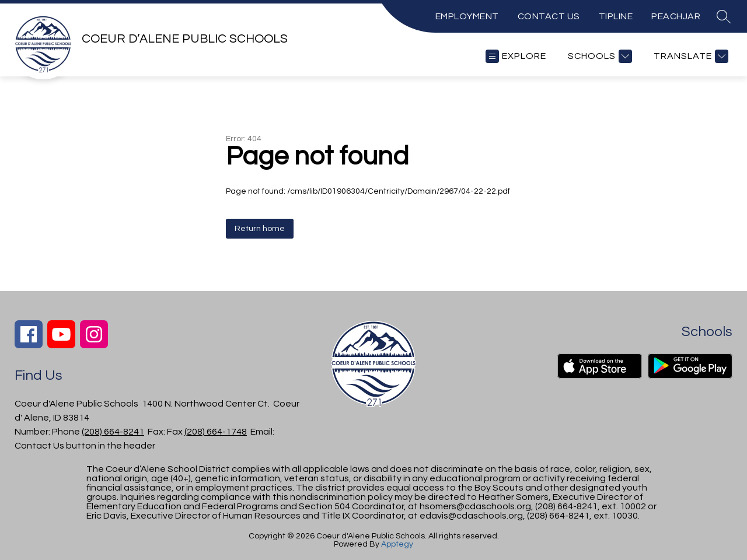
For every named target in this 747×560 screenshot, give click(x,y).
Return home (260, 229)
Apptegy (397, 544)
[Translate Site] (690, 56)
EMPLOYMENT (467, 16)
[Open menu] (516, 56)
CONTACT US (549, 16)
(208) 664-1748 (216, 432)
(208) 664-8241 (113, 432)
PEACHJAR (676, 16)
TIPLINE (616, 16)
